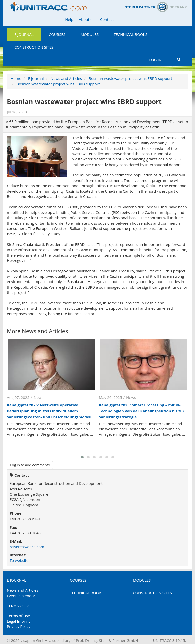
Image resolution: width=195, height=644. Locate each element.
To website (19, 560)
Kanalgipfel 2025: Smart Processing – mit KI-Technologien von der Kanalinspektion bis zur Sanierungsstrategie (142, 411)
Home (16, 78)
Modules (90, 34)
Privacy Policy (19, 626)
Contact (107, 19)
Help (69, 19)
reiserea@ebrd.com (27, 547)
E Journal (24, 34)
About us (87, 19)
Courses (57, 34)
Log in (155, 60)
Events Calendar (21, 596)
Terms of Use (20, 606)
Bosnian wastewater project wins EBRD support (130, 78)
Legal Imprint (18, 621)
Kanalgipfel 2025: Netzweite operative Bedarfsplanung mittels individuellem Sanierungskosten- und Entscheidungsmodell (49, 411)
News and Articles (66, 78)
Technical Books (131, 34)
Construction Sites (34, 47)
